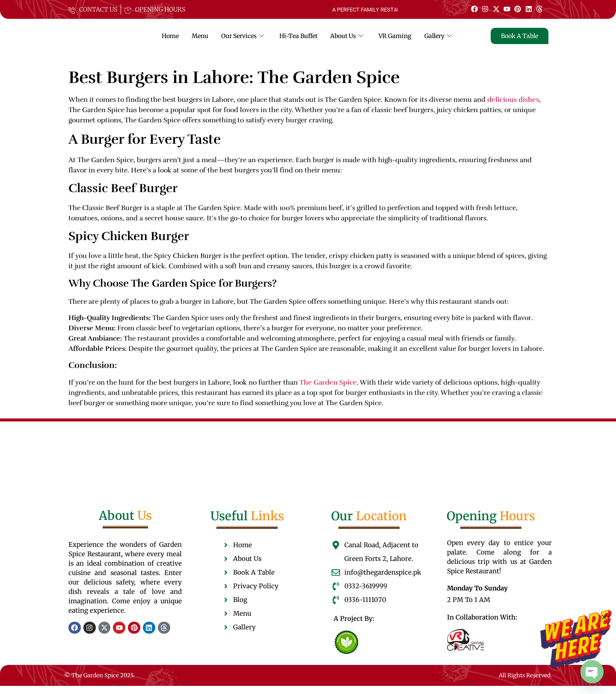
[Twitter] (496, 9)
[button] (604, 617)
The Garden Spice (328, 391)
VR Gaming (395, 40)
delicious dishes (513, 108)
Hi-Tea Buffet (298, 40)
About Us (347, 40)
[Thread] (539, 9)
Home (170, 40)
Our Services (243, 40)
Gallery (438, 40)
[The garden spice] (101, 42)
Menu (200, 40)
